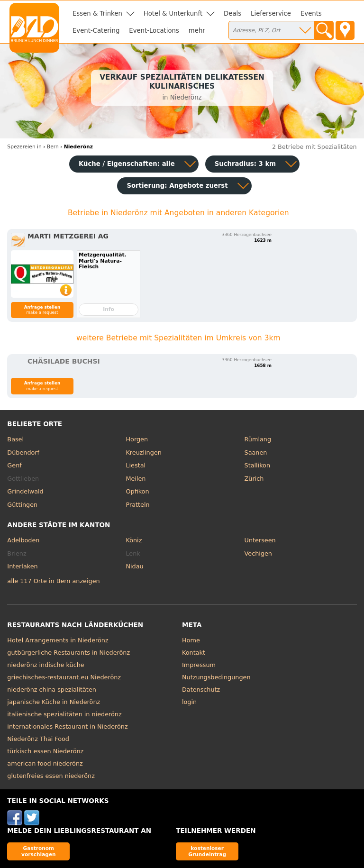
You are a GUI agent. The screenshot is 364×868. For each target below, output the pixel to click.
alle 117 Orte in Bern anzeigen (53, 581)
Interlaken (22, 566)
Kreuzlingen (143, 452)
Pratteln (137, 505)
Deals (232, 14)
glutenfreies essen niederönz (51, 776)
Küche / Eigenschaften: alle (127, 164)
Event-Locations (154, 31)
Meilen (136, 479)
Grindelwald (25, 491)
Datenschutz (201, 690)
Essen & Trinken (97, 14)
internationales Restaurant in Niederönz (67, 726)
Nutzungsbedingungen (216, 677)
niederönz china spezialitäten (51, 690)
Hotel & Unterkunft (173, 14)
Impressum (199, 665)
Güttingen (22, 505)
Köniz (134, 540)
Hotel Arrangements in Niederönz (58, 640)
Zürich (254, 479)
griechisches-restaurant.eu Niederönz (64, 677)
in (24, 147)
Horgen (137, 439)
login (189, 702)
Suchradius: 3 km (245, 164)
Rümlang (258, 439)
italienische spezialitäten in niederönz (64, 714)
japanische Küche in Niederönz (54, 702)
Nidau (134, 566)
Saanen (256, 452)
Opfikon (137, 491)
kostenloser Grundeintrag (207, 851)
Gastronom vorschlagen (39, 851)
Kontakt (194, 653)
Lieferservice (271, 14)
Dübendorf (23, 452)
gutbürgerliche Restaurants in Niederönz (68, 653)
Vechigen (258, 553)
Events (311, 14)
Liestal (136, 465)
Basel (15, 439)
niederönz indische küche (45, 665)
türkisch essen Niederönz (45, 751)
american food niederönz (45, 763)
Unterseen (260, 540)
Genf (14, 465)
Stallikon (257, 465)
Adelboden (23, 540)
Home (191, 640)
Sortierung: (177, 186)
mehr (197, 31)
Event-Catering (96, 31)
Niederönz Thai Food (38, 739)
